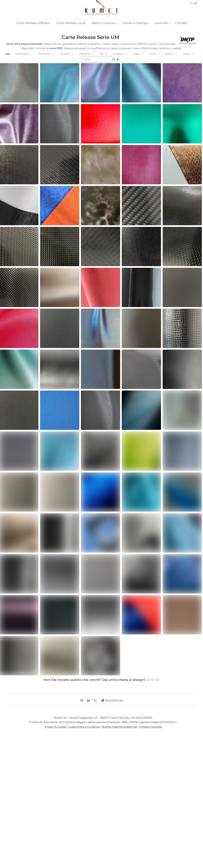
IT (192, 4)
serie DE (153, 680)
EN (196, 4)
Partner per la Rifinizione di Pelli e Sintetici (101, 10)
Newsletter (112, 700)
